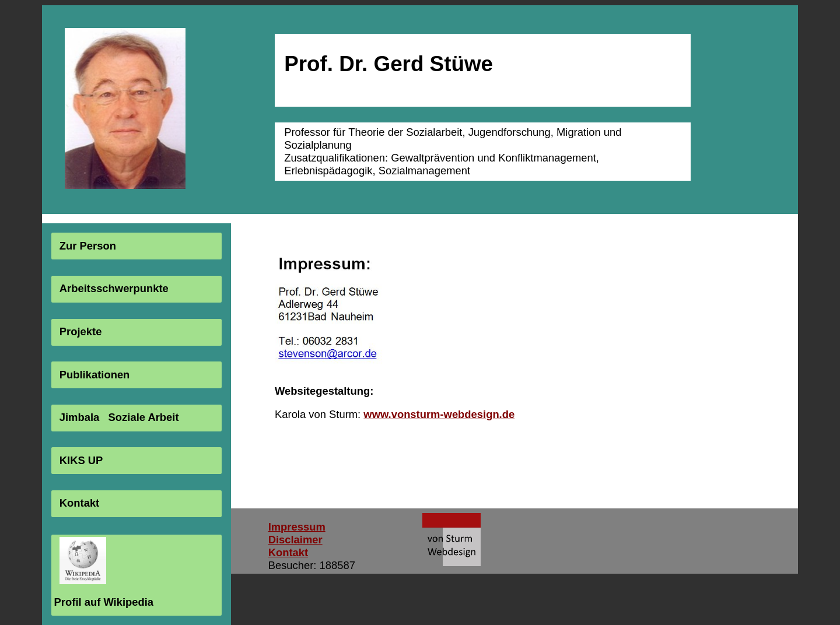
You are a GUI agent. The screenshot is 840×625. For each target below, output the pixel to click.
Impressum (297, 527)
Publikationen (95, 375)
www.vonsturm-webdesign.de (439, 414)
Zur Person (88, 246)
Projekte (81, 331)
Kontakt (79, 503)
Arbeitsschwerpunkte (114, 289)
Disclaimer (295, 540)
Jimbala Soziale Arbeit (119, 417)
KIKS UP (81, 460)
